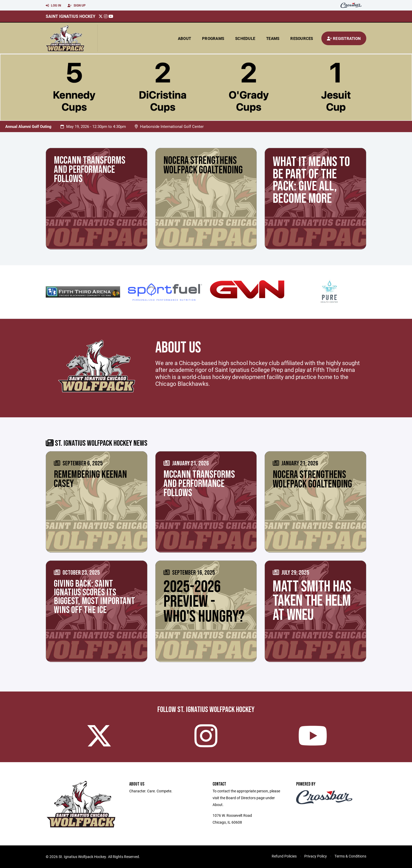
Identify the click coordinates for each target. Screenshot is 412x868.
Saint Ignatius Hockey (71, 16)
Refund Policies (284, 856)
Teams (273, 38)
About (184, 38)
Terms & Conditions (350, 856)
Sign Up (77, 6)
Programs (213, 38)
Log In (53, 6)
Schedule (245, 38)
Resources (302, 38)
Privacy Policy (316, 856)
